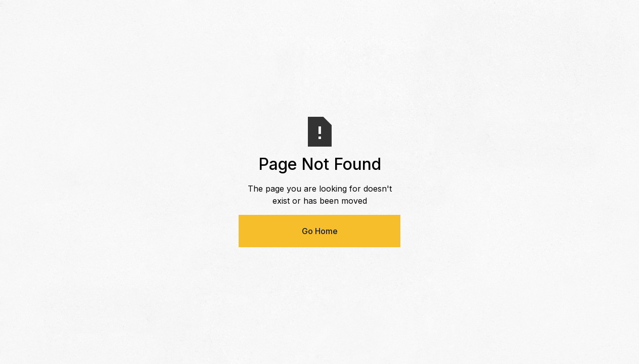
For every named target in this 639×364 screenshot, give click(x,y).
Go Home (320, 231)
